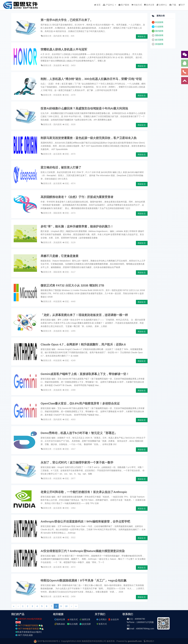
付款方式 (137, 5)
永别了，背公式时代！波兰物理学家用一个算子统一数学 (77, 462)
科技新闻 (159, 22)
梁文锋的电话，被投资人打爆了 (61, 167)
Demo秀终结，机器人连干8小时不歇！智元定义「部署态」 (79, 433)
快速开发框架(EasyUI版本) (29, 632)
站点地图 (72, 624)
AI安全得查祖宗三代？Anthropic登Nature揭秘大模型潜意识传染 (83, 551)
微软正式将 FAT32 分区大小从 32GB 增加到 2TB (72, 285)
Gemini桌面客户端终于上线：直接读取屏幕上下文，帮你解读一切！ (85, 374)
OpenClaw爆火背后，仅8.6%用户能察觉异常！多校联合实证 (80, 403)
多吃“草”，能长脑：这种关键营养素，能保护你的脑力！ (77, 226)
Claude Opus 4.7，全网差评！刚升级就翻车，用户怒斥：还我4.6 (83, 344)
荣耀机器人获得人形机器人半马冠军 (64, 49)
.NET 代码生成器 (24, 635)
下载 (173, 5)
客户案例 (124, 5)
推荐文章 (85, 619)
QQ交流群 (85, 624)
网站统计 (149, 641)
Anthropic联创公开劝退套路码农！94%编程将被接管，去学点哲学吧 (85, 521)
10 (66, 606)
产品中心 (109, 5)
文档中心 (162, 5)
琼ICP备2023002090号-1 (49, 641)
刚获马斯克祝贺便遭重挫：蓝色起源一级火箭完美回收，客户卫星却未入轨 (89, 138)
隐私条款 (60, 624)
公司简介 (101, 619)
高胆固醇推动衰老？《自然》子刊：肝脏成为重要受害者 (77, 197)
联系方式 (101, 624)
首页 (97, 5)
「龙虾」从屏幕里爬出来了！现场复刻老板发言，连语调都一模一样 (84, 315)
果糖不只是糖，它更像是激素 (60, 256)
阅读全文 (142, 36)
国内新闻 (159, 31)
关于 (182, 5)
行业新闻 (159, 27)
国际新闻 (159, 35)
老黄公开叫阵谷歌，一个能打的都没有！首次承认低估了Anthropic (84, 492)
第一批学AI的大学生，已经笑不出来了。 (67, 20)
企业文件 (113, 619)
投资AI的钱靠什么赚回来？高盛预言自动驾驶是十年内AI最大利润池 (84, 108)
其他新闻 (159, 44)
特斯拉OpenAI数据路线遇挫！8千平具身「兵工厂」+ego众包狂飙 (83, 580)
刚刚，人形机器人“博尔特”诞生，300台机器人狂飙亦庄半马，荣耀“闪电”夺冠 (91, 79)
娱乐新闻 (159, 40)
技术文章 (149, 5)
